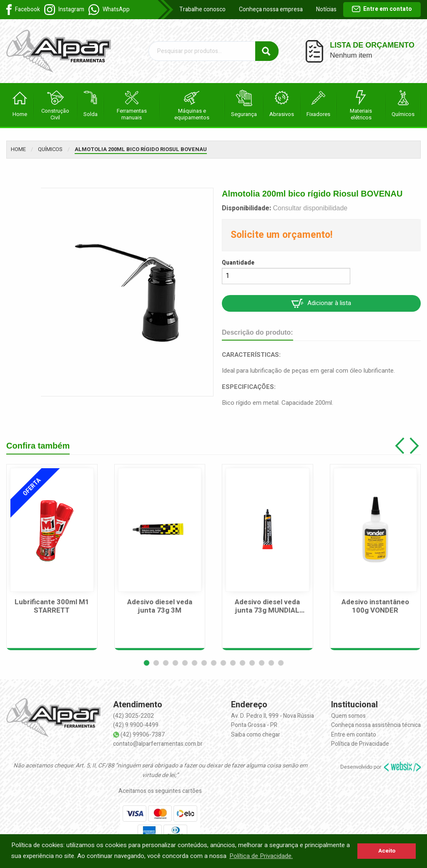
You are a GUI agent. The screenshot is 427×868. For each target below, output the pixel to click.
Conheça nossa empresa (271, 9)
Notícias (326, 9)
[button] (147, 663)
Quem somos (348, 716)
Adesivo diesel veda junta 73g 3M (160, 607)
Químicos (50, 149)
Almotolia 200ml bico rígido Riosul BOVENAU (141, 149)
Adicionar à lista (321, 303)
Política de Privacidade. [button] (261, 856)
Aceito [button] (387, 851)
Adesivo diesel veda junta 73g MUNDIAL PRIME (267, 607)
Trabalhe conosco (202, 9)
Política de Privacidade (360, 744)
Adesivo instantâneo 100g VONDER (375, 607)
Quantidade (238, 263)
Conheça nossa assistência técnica (376, 725)
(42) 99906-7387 (143, 735)
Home (18, 149)
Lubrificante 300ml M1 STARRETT (52, 607)
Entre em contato (382, 9)
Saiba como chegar (256, 735)
